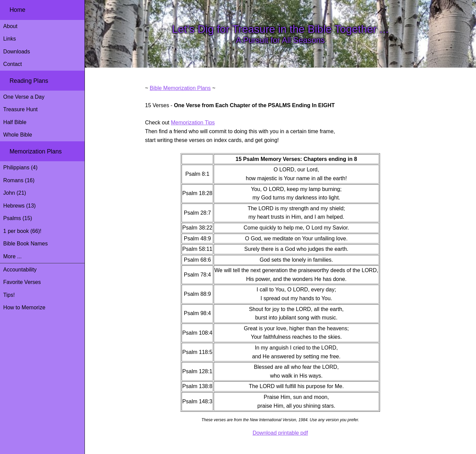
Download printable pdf (280, 433)
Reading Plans (29, 81)
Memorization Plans (36, 151)
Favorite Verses (22, 282)
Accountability (20, 270)
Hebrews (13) (20, 206)
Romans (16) (19, 180)
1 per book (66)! (22, 231)
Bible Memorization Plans (180, 88)
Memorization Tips (193, 123)
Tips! (9, 295)
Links (10, 39)
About (10, 26)
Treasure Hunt (21, 109)
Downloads (17, 52)
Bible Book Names (26, 244)
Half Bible (15, 122)
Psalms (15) (18, 218)
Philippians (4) (20, 168)
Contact (13, 64)
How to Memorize (24, 307)
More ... (13, 256)
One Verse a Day (24, 97)
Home (17, 10)
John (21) (15, 193)
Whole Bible (18, 135)
